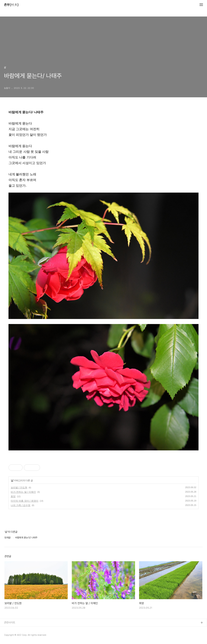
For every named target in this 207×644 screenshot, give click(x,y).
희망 (13, 496)
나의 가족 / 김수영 (21, 505)
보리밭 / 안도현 (19, 488)
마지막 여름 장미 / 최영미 (25, 501)
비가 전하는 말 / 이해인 (23, 492)
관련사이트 (10, 622)
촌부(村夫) (11, 5)
